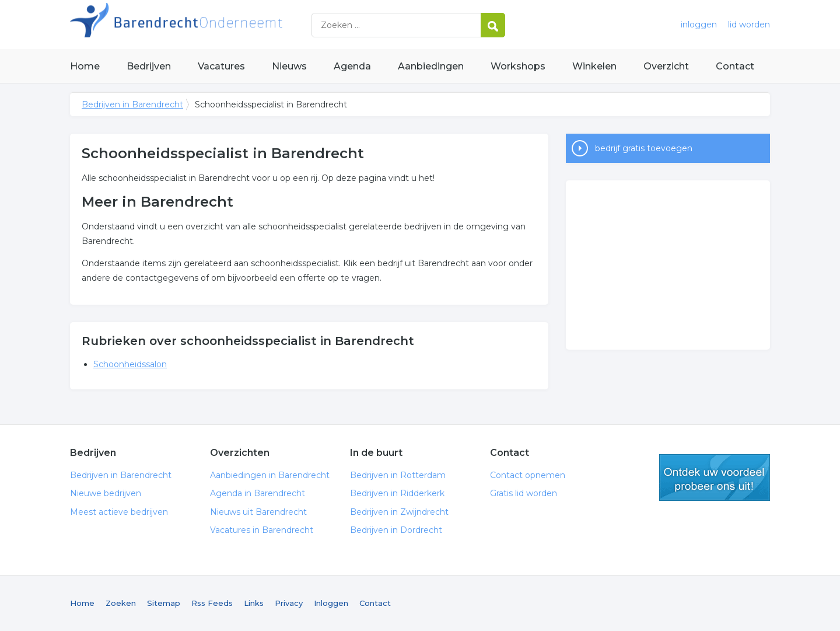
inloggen (699, 25)
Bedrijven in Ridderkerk (397, 493)
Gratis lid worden (524, 493)
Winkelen (594, 66)
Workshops (518, 66)
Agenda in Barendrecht (258, 493)
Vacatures (221, 66)
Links (254, 603)
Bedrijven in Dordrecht (396, 530)
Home (85, 66)
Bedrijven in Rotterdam (398, 475)
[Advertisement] (668, 265)
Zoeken (121, 603)
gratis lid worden (715, 477)
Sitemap (164, 603)
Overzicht (666, 66)
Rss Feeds (212, 603)
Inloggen (331, 603)
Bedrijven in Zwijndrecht (399, 512)
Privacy (289, 603)
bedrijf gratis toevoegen (644, 148)
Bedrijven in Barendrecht (216, 25)
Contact (735, 66)
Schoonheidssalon (130, 364)
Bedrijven (149, 66)
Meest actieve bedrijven (119, 512)
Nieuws (289, 66)
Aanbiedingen (431, 66)
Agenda (352, 66)
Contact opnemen (528, 475)
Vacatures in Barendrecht (262, 530)
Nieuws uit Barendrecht (258, 512)
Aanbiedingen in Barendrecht (270, 475)
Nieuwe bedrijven (106, 493)
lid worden (749, 25)
